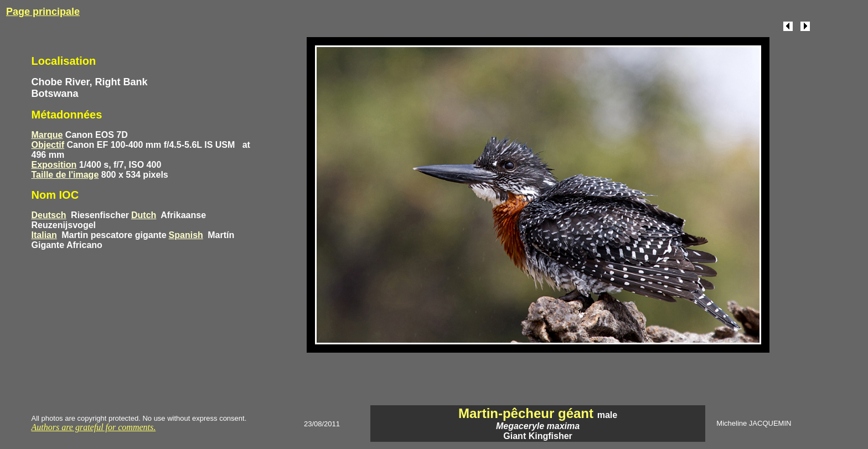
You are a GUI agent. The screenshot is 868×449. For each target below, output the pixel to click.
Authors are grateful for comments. (94, 427)
